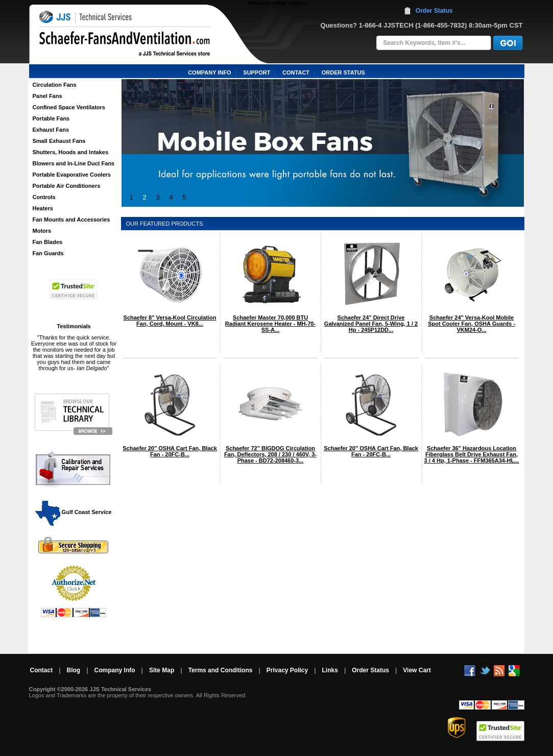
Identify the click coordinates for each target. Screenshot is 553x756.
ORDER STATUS (343, 72)
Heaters (43, 208)
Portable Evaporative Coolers (72, 175)
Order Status (434, 11)
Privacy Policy (287, 670)
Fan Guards (48, 253)
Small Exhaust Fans (59, 141)
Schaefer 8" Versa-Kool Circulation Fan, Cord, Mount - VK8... (170, 321)
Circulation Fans (55, 85)
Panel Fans (47, 96)
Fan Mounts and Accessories (71, 220)
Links (330, 670)
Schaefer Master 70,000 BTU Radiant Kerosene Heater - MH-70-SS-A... (270, 324)
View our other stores (276, 3)
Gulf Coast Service (74, 512)
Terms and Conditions (221, 670)
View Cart (417, 670)
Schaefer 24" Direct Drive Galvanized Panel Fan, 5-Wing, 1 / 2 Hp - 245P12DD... (371, 324)
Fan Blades (48, 242)
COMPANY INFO (210, 72)
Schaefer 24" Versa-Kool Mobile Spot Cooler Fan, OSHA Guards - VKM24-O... (472, 324)
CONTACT (296, 72)
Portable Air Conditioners (67, 186)
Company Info (115, 670)
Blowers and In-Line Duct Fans (74, 163)
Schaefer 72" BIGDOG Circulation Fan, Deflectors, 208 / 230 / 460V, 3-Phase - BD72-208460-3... (270, 454)
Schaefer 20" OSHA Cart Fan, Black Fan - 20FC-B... (170, 451)
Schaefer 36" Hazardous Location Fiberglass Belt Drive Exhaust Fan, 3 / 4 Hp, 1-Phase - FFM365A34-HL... (472, 454)
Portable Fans (51, 118)
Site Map (162, 670)
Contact (42, 670)
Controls (44, 197)
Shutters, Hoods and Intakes (71, 152)
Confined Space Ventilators (69, 107)
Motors (42, 231)
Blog (74, 670)
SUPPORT (257, 72)
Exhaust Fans (51, 130)
